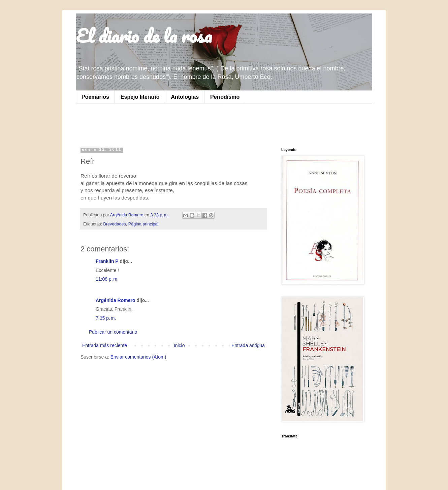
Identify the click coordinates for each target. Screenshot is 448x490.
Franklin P (107, 261)
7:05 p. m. (106, 318)
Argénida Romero (115, 300)
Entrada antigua (248, 345)
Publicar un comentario (113, 332)
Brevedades (115, 224)
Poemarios (95, 97)
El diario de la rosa (144, 36)
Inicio (179, 345)
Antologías (185, 97)
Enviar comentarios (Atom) (138, 357)
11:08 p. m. (107, 279)
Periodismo (225, 97)
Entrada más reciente (105, 345)
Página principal (143, 224)
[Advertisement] (165, 124)
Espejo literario (140, 97)
